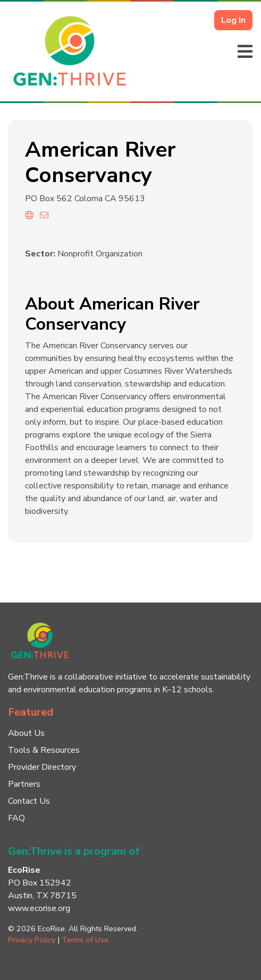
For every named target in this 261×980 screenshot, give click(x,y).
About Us (26, 733)
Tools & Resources (44, 750)
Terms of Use (85, 940)
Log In (233, 20)
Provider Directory (42, 767)
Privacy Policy (32, 940)
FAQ (16, 818)
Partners (24, 784)
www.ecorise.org (39, 908)
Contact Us (29, 801)
